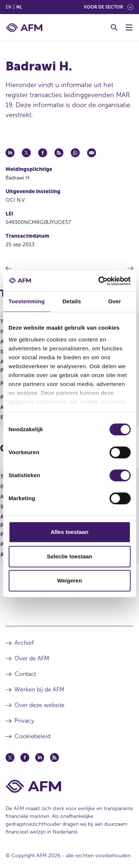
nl (19, 7)
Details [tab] (72, 301)
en (9, 7)
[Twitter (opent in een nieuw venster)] (10, 758)
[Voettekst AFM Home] (69, 786)
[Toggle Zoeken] (114, 27)
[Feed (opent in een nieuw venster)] (54, 758)
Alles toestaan (70, 532)
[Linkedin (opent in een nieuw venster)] (40, 758)
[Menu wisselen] (129, 27)
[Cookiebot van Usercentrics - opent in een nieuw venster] (99, 281)
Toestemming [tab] (27, 301)
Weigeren (69, 580)
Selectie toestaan (69, 556)
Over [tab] (115, 301)
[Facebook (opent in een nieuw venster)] (25, 758)
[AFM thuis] (24, 28)
